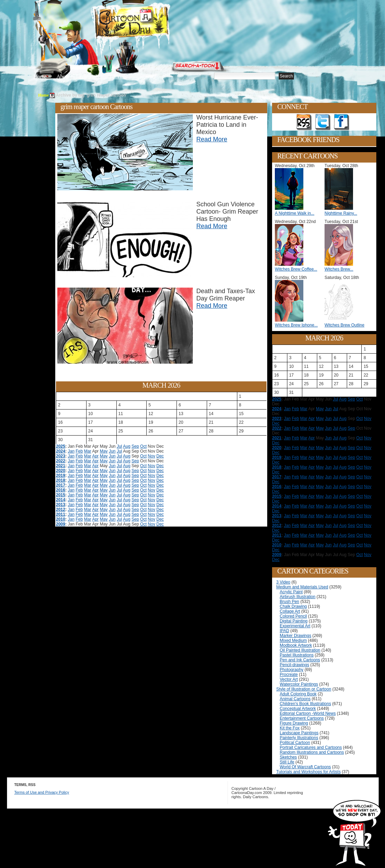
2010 (61, 519)
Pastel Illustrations (297, 655)
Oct (143, 446)
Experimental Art (295, 626)
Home (40, 77)
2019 (61, 476)
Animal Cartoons (295, 699)
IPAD (284, 631)
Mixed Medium (293, 640)
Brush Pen (289, 602)
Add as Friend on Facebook (342, 122)
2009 (61, 524)
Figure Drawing (294, 723)
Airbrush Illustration (298, 597)
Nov (151, 456)
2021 (61, 466)
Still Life (287, 762)
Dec (160, 456)
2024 (61, 451)
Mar (88, 451)
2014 (61, 500)
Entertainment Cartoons (302, 718)
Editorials (89, 77)
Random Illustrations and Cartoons (312, 752)
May (104, 451)
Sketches (288, 757)
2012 (61, 510)
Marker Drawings (296, 636)
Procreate (289, 675)
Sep (135, 446)
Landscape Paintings (299, 733)
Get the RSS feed (304, 122)
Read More (212, 139)
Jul (119, 446)
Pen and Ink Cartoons (300, 660)
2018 (61, 480)
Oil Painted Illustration (300, 650)
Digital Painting (294, 621)
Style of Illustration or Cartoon (304, 689)
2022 (61, 461)
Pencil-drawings (294, 665)
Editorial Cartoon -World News (308, 713)
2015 (61, 495)
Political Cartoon (295, 743)
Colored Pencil (293, 616)
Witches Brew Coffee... (296, 269)
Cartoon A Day (149, 23)
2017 (61, 485)
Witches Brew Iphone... (296, 325)
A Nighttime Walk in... (295, 213)
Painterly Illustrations (299, 738)
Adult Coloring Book (298, 694)
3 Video (283, 582)
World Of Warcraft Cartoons (305, 767)
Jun (112, 451)
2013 (61, 505)
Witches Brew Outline (345, 325)
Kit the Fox (290, 728)
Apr (95, 456)
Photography (292, 670)
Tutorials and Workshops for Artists (308, 772)
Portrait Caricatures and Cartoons (311, 747)
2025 (61, 446)
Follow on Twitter (323, 122)
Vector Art (289, 679)
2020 (61, 471)
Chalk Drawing (293, 606)
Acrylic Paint (291, 592)
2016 (61, 490)
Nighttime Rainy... (341, 213)
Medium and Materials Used (302, 587)
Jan (71, 451)
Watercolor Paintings (299, 684)
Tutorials (117, 77)
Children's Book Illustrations (305, 704)
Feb (79, 451)
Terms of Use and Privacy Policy (42, 792)
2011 (61, 514)
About (63, 77)
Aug (127, 446)
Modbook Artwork (296, 645)
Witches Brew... (339, 269)
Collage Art (290, 611)
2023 (61, 456)
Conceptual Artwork (298, 709)
